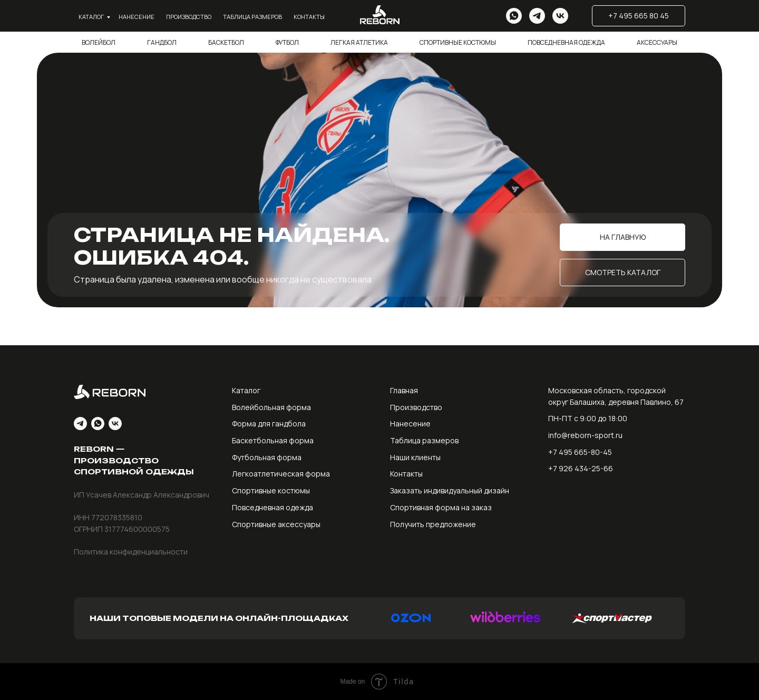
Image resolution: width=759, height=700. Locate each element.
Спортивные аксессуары (276, 524)
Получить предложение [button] (433, 524)
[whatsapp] (514, 16)
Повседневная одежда (566, 42)
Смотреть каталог (623, 272)
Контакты (309, 17)
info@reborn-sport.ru (585, 435)
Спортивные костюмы (458, 42)
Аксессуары (657, 42)
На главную (623, 237)
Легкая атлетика (359, 42)
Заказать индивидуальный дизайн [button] (450, 490)
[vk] (560, 16)
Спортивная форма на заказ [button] (441, 507)
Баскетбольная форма (273, 440)
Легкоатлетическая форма (281, 474)
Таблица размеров (252, 17)
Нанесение (137, 17)
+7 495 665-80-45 (580, 452)
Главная (404, 390)
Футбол (287, 42)
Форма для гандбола (269, 424)
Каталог (91, 17)
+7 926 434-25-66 (581, 468)
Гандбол (162, 42)
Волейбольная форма (271, 407)
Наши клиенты (415, 457)
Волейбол (99, 42)
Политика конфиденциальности (131, 552)
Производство (189, 17)
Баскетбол (226, 42)
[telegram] (537, 16)
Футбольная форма (267, 457)
